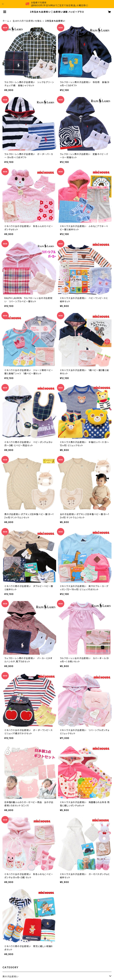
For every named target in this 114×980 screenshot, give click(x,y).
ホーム (6, 21)
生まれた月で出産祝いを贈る (27, 21)
